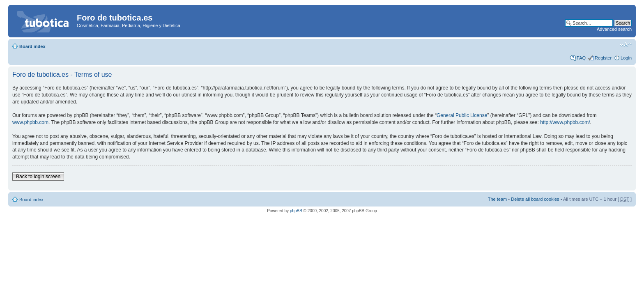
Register (603, 58)
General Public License (462, 115)
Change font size (626, 45)
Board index (32, 46)
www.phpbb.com (30, 122)
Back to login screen (38, 177)
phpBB (296, 211)
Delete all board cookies (535, 199)
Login (626, 58)
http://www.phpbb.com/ (565, 122)
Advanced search (614, 29)
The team (497, 199)
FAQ (581, 58)
